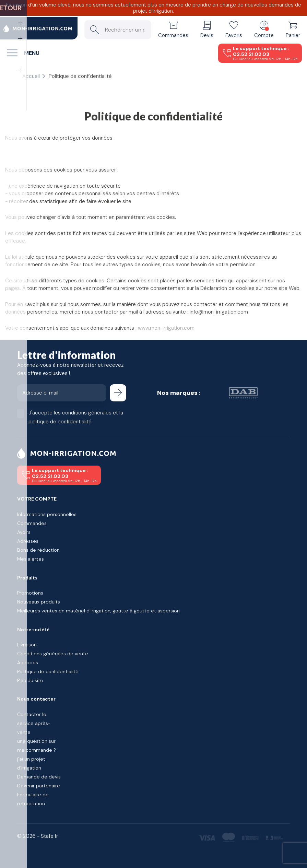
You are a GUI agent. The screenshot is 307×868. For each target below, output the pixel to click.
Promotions (30, 593)
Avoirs (24, 532)
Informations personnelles (47, 514)
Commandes (32, 523)
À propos (28, 662)
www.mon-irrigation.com (166, 328)
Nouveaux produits (39, 602)
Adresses (28, 541)
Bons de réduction (38, 550)
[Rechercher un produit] (118, 30)
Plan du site (30, 680)
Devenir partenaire (39, 786)
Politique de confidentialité (48, 671)
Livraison (27, 645)
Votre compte (37, 499)
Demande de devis (39, 777)
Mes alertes (31, 559)
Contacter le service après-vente (34, 723)
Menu (32, 53)
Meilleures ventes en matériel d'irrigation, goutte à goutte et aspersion (98, 611)
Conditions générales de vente (53, 654)
